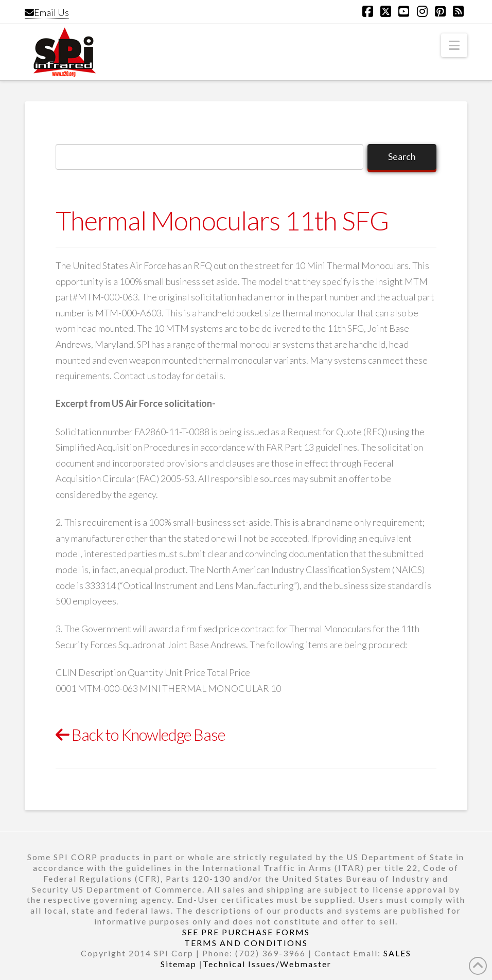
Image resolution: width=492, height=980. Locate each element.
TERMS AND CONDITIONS (246, 943)
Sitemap (179, 964)
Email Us (47, 12)
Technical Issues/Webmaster (267, 964)
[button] (454, 45)
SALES (397, 953)
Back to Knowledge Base (140, 735)
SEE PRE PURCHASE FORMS (246, 932)
